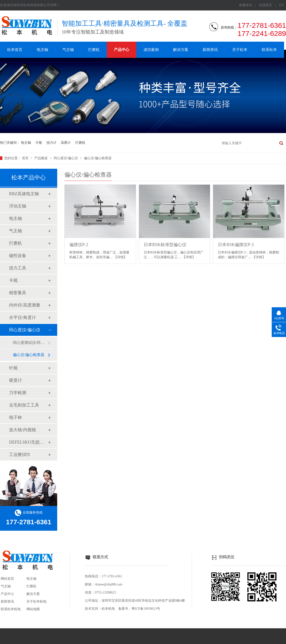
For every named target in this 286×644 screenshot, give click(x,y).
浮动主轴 (18, 206)
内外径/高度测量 (25, 305)
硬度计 (15, 380)
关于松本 (240, 50)
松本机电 (108, 609)
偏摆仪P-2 (79, 245)
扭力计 (51, 143)
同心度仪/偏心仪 (66, 158)
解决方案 (181, 50)
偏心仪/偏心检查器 (98, 158)
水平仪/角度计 (23, 317)
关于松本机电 (36, 602)
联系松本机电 (11, 609)
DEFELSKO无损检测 (28, 442)
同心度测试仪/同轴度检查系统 (30, 343)
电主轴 (42, 50)
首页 (26, 158)
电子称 (15, 417)
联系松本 (269, 50)
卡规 (39, 143)
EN (281, 5)
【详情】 (120, 257)
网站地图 (33, 609)
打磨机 (94, 50)
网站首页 (7, 579)
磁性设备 (18, 256)
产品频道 (41, 158)
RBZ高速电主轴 (24, 194)
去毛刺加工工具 (24, 405)
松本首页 (15, 50)
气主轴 (68, 50)
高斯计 (66, 143)
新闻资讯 (210, 50)
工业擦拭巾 (20, 455)
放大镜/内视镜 (23, 430)
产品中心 (122, 50)
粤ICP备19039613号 (146, 609)
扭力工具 (18, 268)
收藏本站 (246, 5)
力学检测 (18, 393)
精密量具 (18, 293)
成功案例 (151, 50)
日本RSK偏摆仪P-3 (236, 245)
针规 (13, 368)
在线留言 (266, 5)
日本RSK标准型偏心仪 (165, 245)
